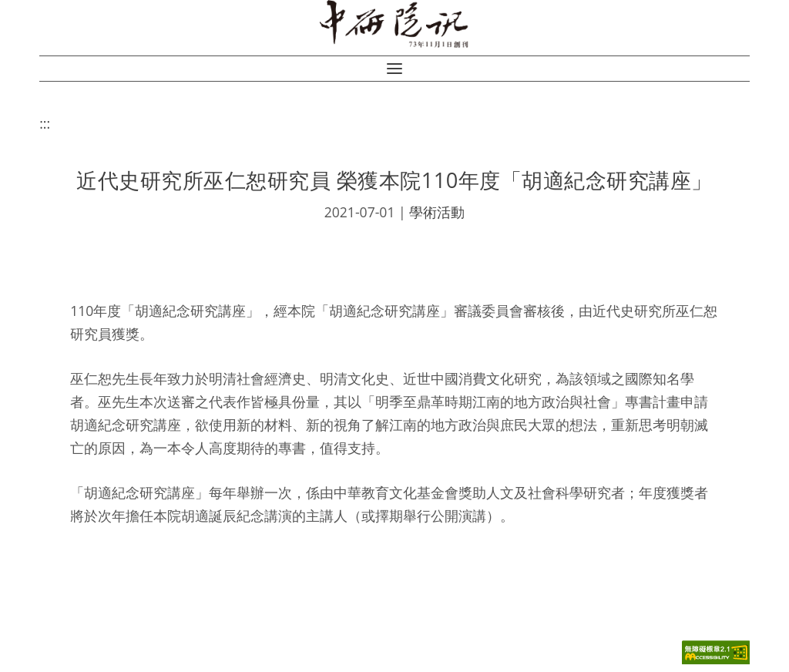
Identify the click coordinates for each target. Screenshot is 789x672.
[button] (394, 69)
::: (45, 123)
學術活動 (437, 212)
